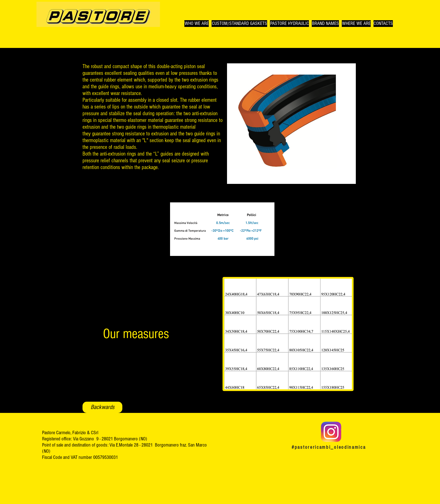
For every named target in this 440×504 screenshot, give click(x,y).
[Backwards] (102, 407)
